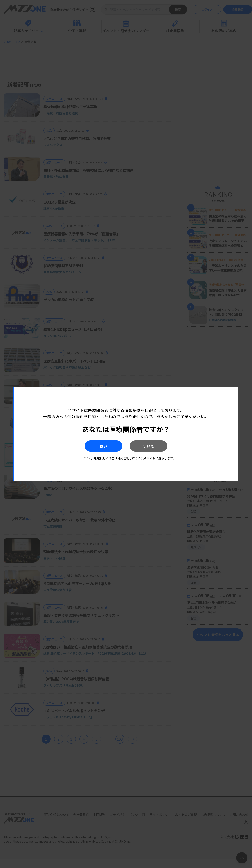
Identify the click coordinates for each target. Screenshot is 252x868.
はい (97, 446)
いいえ (155, 446)
